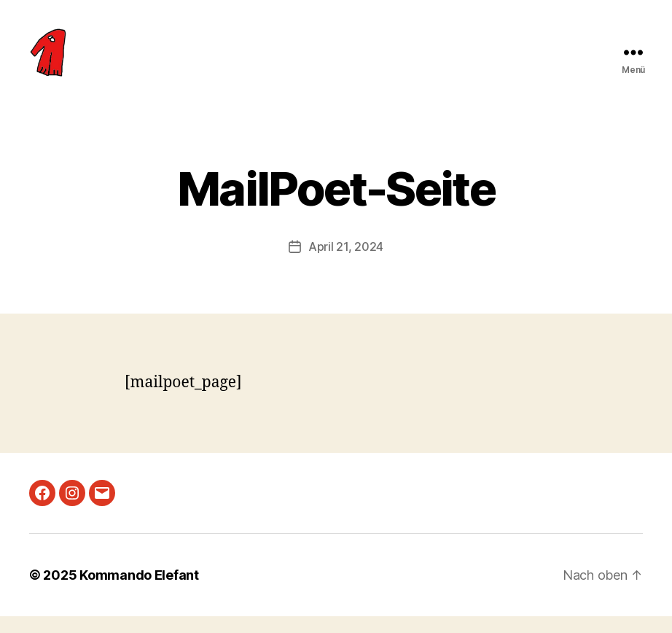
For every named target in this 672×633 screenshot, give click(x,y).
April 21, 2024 (346, 263)
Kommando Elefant (139, 592)
